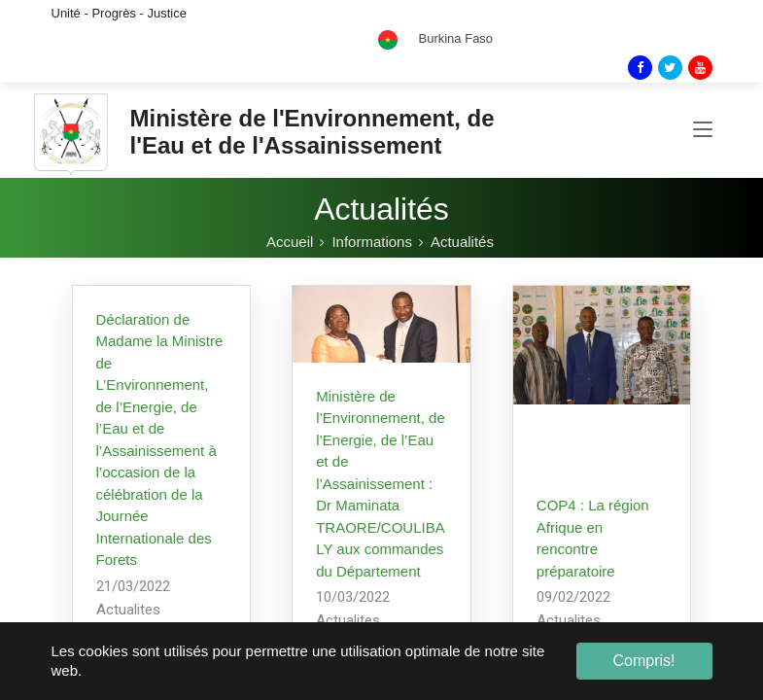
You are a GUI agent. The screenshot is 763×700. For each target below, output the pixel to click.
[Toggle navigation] (703, 130)
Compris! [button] (643, 661)
